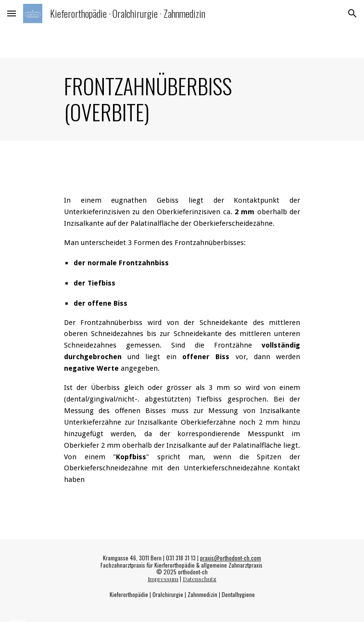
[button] (12, 13)
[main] (182, 99)
